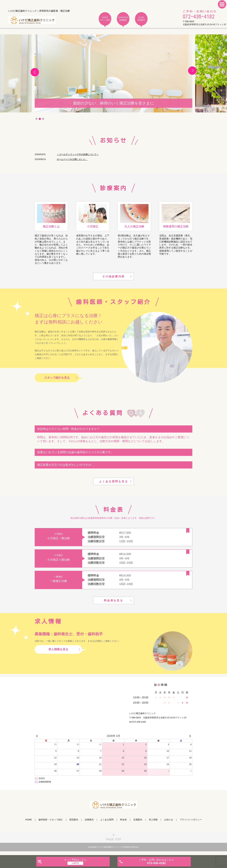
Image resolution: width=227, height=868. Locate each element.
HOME (29, 824)
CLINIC (141, 19)
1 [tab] (36, 119)
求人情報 (153, 824)
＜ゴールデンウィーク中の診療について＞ (78, 154)
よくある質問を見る (113, 484)
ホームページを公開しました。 (72, 159)
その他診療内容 (113, 278)
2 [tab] (40, 119)
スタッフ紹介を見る (57, 380)
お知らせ (169, 824)
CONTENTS (123, 19)
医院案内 (74, 824)
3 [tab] (43, 119)
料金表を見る (113, 605)
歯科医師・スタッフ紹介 (51, 824)
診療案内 (89, 824)
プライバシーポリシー (191, 824)
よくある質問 (107, 824)
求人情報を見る (58, 654)
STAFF (105, 19)
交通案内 (138, 824)
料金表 (123, 824)
